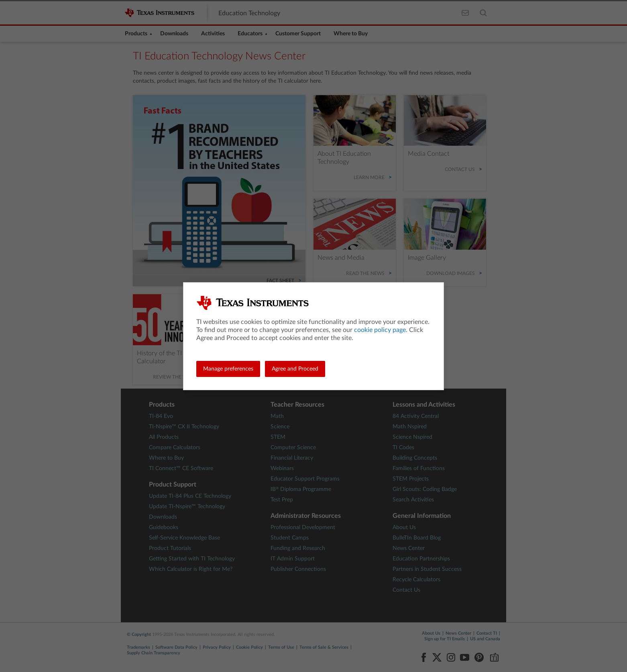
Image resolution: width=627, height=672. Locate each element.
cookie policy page (380, 330)
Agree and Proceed (295, 369)
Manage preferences (228, 369)
